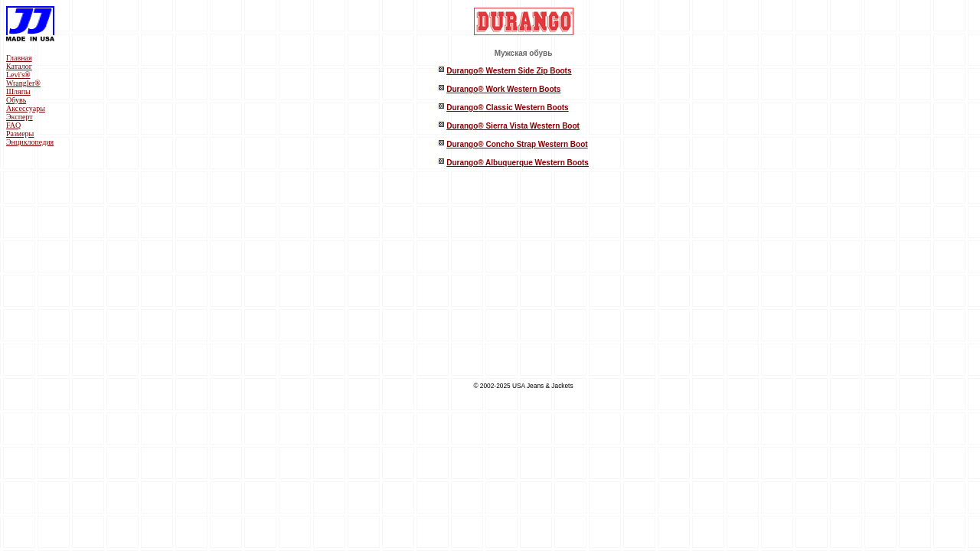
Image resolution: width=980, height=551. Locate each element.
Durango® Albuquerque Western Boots (518, 163)
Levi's (18, 75)
